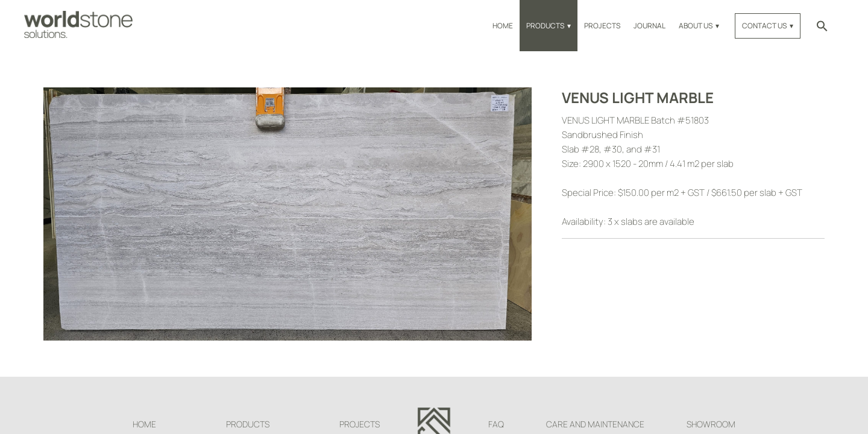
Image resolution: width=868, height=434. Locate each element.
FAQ (496, 424)
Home (503, 26)
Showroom (711, 424)
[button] (822, 26)
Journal (649, 26)
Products (545, 26)
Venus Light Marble (638, 97)
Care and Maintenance (595, 424)
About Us (696, 26)
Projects (602, 26)
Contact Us (764, 26)
